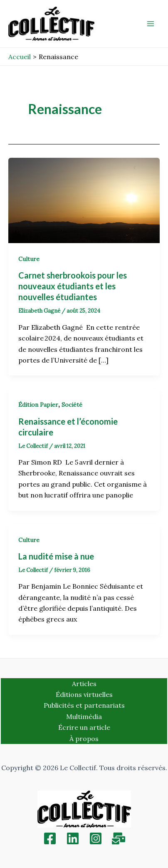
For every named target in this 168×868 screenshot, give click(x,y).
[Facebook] (50, 838)
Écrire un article (84, 727)
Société (72, 405)
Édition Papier (38, 405)
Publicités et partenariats (84, 705)
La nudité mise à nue (56, 556)
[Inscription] (119, 838)
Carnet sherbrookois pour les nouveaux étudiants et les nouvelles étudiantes (73, 286)
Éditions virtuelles (84, 694)
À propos (84, 739)
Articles (84, 684)
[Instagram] (96, 838)
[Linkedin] (73, 838)
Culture (29, 259)
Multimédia (84, 716)
